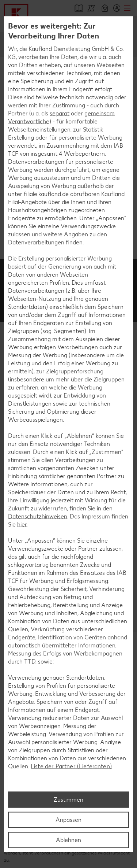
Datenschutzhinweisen (38, 516)
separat (60, 113)
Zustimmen (68, 799)
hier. (22, 525)
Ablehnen (68, 840)
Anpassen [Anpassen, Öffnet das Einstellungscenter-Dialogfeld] (68, 819)
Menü (127, 8)
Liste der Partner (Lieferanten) (71, 766)
